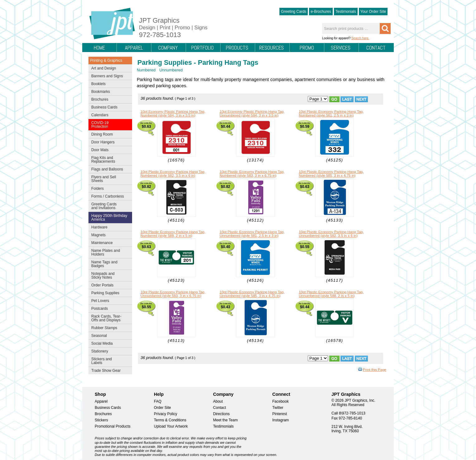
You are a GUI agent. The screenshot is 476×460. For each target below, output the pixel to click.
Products (237, 48)
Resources (271, 48)
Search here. (360, 38)
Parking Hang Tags (228, 62)
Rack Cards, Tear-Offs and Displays (109, 318)
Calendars (100, 115)
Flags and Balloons (109, 170)
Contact (376, 48)
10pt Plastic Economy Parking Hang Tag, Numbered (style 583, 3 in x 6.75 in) (252, 174)
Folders (109, 189)
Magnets (98, 235)
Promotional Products (113, 426)
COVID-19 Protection (109, 125)
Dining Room (109, 135)
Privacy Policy (166, 414)
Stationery (109, 352)
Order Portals (102, 285)
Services (341, 48)
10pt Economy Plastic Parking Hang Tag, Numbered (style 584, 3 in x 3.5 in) (173, 113)
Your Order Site (373, 12)
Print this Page (375, 370)
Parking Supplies (109, 294)
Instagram (281, 420)
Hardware (99, 227)
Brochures (109, 100)
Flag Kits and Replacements (109, 160)
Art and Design (109, 69)
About (218, 401)
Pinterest (280, 414)
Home (99, 48)
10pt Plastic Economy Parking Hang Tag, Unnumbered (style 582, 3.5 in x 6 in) (331, 234)
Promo (307, 48)
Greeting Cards (294, 12)
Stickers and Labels (109, 361)
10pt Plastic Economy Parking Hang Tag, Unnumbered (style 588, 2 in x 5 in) (331, 294)
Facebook (281, 401)
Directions (221, 414)
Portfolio (202, 48)
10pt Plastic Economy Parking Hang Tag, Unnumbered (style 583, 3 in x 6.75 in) (173, 294)
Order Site (162, 408)
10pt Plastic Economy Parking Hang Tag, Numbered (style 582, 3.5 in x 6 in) (173, 174)
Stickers (101, 420)
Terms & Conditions (170, 420)
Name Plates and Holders (106, 252)
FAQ (158, 401)
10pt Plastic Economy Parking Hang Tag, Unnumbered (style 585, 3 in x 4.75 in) (252, 294)
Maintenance (109, 243)
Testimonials (346, 12)
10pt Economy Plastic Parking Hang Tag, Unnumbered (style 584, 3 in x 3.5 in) (252, 113)
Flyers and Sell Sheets (109, 179)
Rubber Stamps (104, 328)
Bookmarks (101, 92)
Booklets (98, 84)
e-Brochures (321, 12)
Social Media (109, 344)
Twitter (278, 408)
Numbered (146, 70)
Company (168, 48)
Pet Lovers (109, 301)
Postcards (109, 309)
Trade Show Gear (109, 371)
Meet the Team (225, 420)
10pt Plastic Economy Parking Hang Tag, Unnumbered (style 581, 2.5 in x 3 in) (252, 234)
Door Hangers (109, 143)
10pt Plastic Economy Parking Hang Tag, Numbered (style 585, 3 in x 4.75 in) (331, 174)
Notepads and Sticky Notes (109, 276)
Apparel (134, 48)
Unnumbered (171, 70)
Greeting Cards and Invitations (109, 206)
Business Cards (109, 108)
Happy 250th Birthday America (109, 218)
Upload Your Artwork (171, 426)
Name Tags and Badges (109, 264)
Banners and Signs (109, 77)
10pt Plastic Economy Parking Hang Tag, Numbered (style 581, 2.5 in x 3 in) (331, 113)
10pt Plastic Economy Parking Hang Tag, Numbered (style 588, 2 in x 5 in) (173, 234)
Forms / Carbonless (108, 196)
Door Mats (109, 151)
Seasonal (109, 336)
